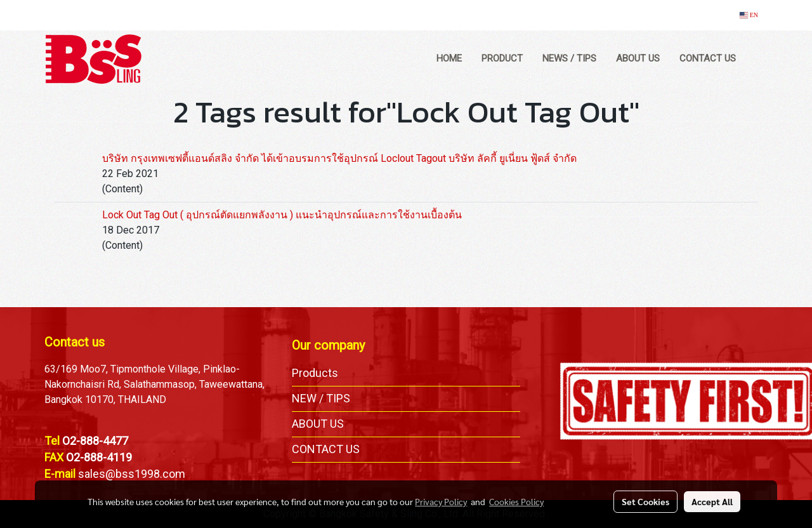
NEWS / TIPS (569, 58)
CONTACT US (708, 58)
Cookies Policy (516, 501)
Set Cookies (645, 501)
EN (749, 15)
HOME (449, 58)
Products (315, 373)
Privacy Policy (441, 501)
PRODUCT (502, 58)
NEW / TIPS (321, 398)
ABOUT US (638, 58)
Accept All (712, 501)
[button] (757, 59)
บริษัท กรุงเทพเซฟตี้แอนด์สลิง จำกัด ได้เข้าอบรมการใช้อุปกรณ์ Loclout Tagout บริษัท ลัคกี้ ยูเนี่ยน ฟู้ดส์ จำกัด (339, 158)
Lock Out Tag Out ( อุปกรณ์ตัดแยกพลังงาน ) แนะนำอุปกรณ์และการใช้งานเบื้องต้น (282, 215)
